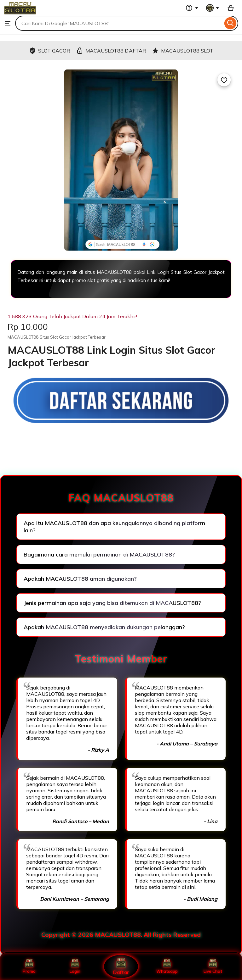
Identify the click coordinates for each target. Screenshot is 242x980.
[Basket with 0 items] (231, 8)
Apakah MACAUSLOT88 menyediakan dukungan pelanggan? (104, 627)
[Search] (230, 23)
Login (75, 966)
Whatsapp (167, 966)
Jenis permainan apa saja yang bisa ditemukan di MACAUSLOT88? (112, 603)
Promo (29, 966)
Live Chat (213, 966)
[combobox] (119, 23)
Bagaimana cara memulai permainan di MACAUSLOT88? (99, 554)
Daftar (121, 966)
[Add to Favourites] (224, 80)
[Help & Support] (192, 8)
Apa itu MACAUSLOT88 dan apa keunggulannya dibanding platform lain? (114, 527)
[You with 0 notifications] (213, 8)
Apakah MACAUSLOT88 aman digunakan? (80, 579)
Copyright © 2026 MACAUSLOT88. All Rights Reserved (121, 935)
